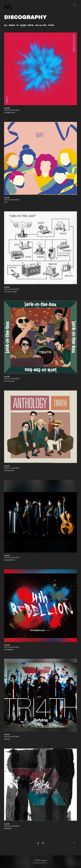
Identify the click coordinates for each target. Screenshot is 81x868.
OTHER (51, 25)
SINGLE (12, 25)
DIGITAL (31, 25)
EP (18, 25)
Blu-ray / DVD (41, 25)
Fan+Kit (44, 860)
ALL (6, 25)
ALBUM (23, 25)
